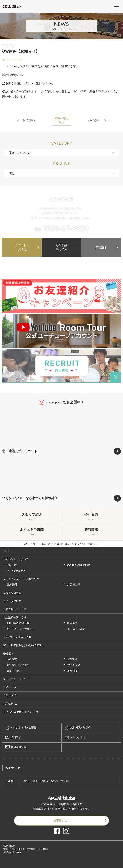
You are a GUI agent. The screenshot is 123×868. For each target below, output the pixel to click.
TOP (24, 544)
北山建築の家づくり (15, 617)
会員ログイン (11, 695)
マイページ (10, 687)
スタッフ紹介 (14, 671)
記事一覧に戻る (62, 120)
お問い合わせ (78, 737)
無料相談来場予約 (62, 247)
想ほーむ (12, 565)
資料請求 (101, 247)
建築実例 (12, 585)
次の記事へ (94, 120)
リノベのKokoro (16, 571)
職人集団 (72, 623)
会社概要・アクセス (18, 665)
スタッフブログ (12, 601)
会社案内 (8, 654)
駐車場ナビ (60, 820)
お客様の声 (74, 585)
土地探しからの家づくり (17, 637)
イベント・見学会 (22, 247)
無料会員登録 (19, 747)
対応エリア (74, 665)
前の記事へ (29, 120)
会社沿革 (72, 659)
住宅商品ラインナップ (16, 559)
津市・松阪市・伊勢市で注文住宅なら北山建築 (26, 849)
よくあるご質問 (76, 629)
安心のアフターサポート (21, 629)
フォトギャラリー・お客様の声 (21, 579)
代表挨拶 (12, 659)
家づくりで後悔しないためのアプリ (24, 645)
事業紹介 (72, 671)
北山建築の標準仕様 (18, 623)
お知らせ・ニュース (12, 59)
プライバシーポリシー (16, 679)
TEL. (62, 228)
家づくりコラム (12, 593)
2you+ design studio (79, 565)
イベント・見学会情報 (24, 727)
